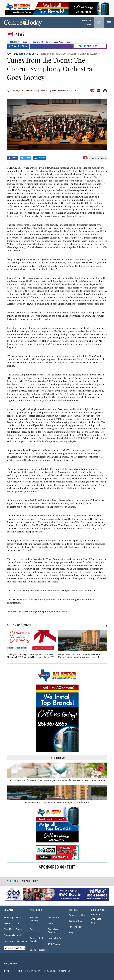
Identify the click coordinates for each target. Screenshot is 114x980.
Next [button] (106, 626)
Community (9, 935)
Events (7, 923)
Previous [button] (102, 626)
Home (7, 971)
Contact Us (65, 971)
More (68, 42)
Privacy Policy (75, 927)
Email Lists (96, 919)
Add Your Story (18, 46)
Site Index (17, 971)
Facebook (96, 914)
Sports (19, 929)
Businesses (21, 941)
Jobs (18, 923)
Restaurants (54, 917)
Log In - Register (38, 950)
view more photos (98, 158)
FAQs (71, 932)
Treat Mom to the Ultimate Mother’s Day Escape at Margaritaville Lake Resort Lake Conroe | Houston (57, 780)
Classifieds (9, 929)
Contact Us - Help (77, 915)
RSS (93, 923)
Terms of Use (75, 921)
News (20, 34)
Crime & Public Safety (42, 42)
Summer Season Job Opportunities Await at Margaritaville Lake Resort (57, 802)
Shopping (8, 917)
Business (27, 42)
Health (19, 935)
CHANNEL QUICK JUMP (88, 46)
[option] (33, 645)
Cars (32, 929)
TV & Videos (54, 944)
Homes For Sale (55, 938)
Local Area (58, 42)
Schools (52, 923)
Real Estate (9, 941)
